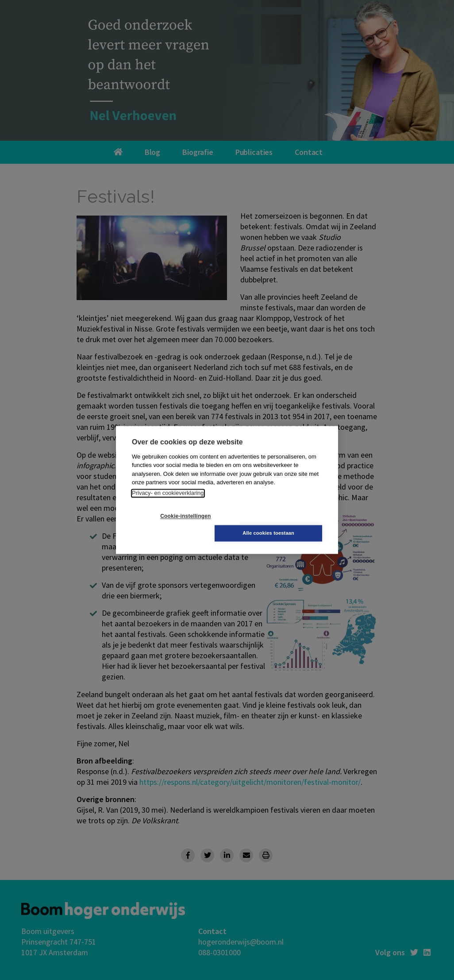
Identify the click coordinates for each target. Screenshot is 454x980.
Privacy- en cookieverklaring (168, 502)
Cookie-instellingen (174, 525)
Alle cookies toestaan (280, 525)
